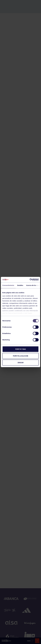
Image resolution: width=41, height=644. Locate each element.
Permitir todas (21, 349)
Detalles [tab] (20, 285)
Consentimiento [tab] (8, 285)
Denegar (21, 363)
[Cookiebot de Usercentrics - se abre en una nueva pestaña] (30, 280)
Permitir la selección (20, 356)
